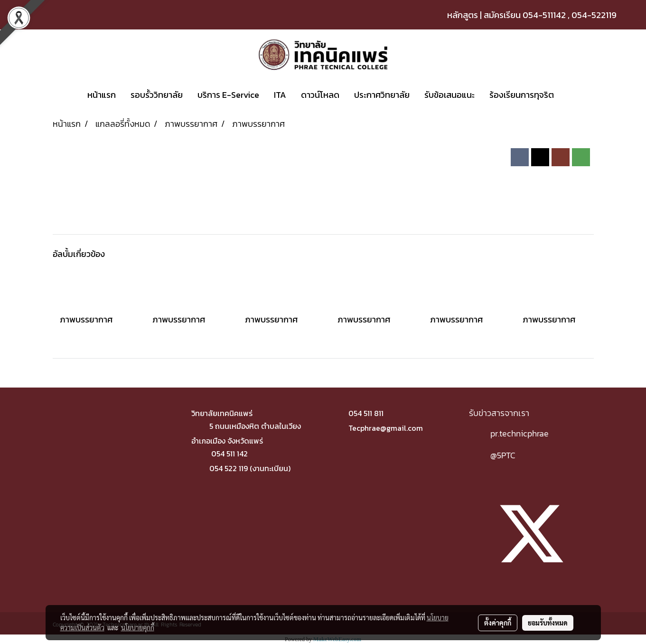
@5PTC (503, 455)
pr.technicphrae (520, 433)
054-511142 (544, 15)
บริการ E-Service (228, 95)
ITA (280, 95)
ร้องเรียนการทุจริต (522, 95)
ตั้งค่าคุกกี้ (498, 623)
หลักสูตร (463, 15)
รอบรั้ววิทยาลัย (157, 95)
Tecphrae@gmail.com (386, 428)
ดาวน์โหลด (320, 95)
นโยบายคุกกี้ (138, 627)
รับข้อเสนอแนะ (449, 95)
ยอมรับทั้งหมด (548, 623)
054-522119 (594, 15)
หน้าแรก (102, 95)
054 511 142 (229, 454)
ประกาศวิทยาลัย (382, 95)
